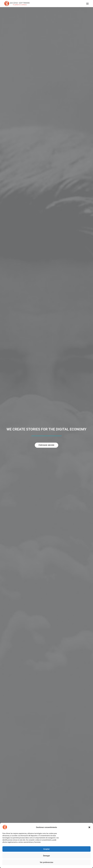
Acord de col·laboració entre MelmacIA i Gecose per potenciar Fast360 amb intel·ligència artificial (66, 710)
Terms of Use (13, 815)
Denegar (46, 856)
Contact (11, 797)
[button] (89, 827)
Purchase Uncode (46, 55)
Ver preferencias (46, 862)
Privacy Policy (13, 812)
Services (11, 794)
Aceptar (47, 849)
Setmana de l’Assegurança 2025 (25, 705)
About (10, 790)
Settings (11, 819)
